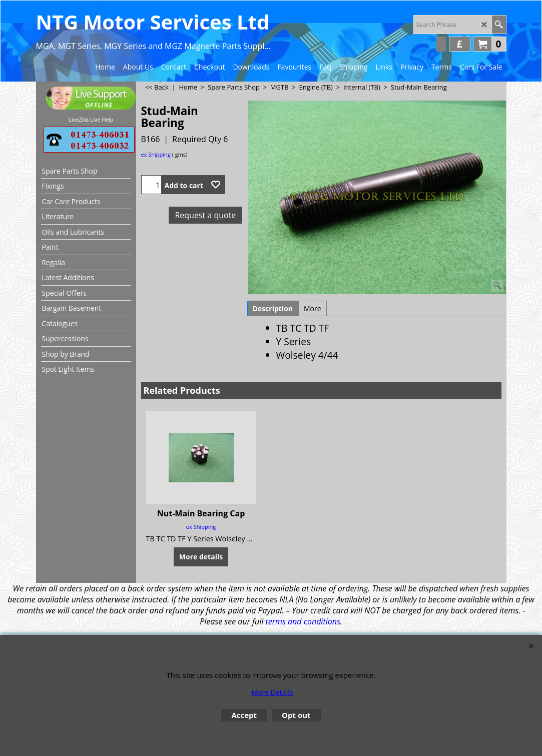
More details (201, 557)
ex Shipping (156, 154)
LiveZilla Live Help (91, 120)
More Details (273, 692)
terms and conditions (303, 621)
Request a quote (205, 215)
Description (273, 308)
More (313, 308)
